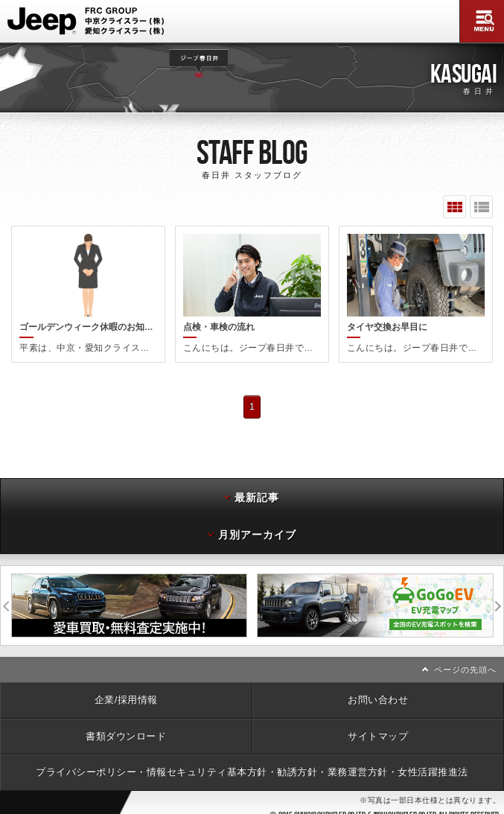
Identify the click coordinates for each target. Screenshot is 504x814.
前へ (6, 600)
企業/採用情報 (126, 694)
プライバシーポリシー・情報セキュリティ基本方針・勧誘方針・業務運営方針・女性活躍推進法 (252, 766)
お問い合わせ (378, 694)
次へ (499, 600)
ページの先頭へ (465, 664)
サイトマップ (378, 730)
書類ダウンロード (126, 730)
